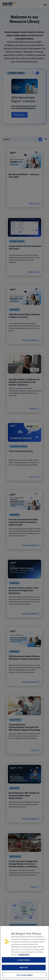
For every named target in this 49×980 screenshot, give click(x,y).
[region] (24, 953)
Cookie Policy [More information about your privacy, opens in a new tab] (24, 955)
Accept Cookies (24, 960)
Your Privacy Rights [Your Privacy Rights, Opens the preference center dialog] (24, 975)
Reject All (24, 967)
